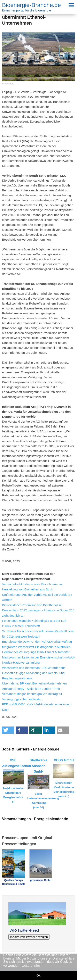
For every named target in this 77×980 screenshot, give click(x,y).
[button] (8, 730)
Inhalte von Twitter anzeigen (29, 937)
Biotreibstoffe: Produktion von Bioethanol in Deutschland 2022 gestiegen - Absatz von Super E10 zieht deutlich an (38, 610)
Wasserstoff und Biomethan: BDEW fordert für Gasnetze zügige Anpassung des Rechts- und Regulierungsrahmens (33, 673)
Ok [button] (38, 975)
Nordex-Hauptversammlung (21, 662)
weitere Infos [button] (31, 966)
